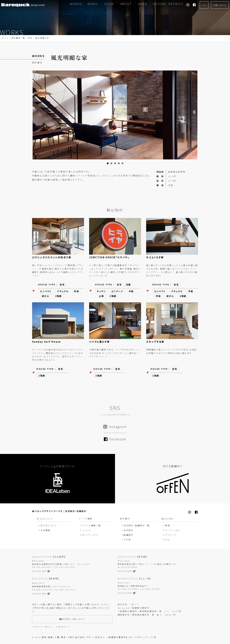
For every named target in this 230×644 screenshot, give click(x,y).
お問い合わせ (220, 5)
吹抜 (77, 291)
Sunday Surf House (46, 342)
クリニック (171, 535)
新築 (168, 525)
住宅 (30, 38)
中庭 (131, 291)
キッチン (101, 291)
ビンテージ (117, 291)
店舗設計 (129, 535)
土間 (101, 296)
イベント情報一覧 (91, 525)
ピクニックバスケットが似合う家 (52, 257)
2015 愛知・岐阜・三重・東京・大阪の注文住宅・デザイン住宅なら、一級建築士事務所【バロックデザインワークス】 (95, 637)
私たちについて (49, 525)
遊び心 (46, 296)
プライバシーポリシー (43, 627)
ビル (167, 539)
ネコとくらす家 (155, 257)
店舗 (128, 285)
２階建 (58, 296)
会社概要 (46, 530)
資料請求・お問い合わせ (72, 619)
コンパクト (46, 291)
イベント (87, 530)
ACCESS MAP (41, 571)
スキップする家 (155, 342)
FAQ (204, 5)
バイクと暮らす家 (99, 342)
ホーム (5, 38)
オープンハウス (90, 535)
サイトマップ (64, 627)
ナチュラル (63, 291)
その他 (127, 539)
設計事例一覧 (18, 38)
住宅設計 (129, 530)
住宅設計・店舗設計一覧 (137, 525)
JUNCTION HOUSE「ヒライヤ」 (109, 257)
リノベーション (173, 530)
